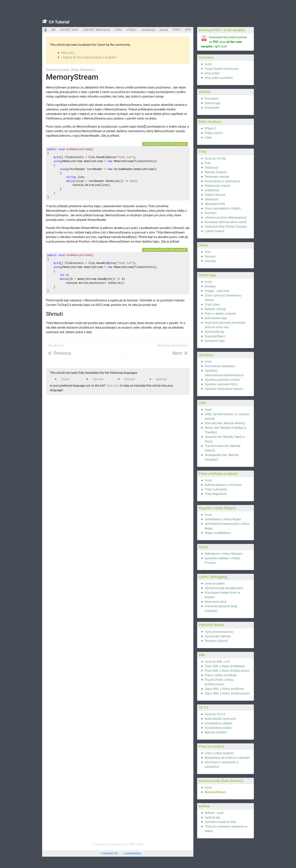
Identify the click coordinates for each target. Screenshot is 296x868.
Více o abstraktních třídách (223, 208)
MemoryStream (215, 792)
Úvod (208, 64)
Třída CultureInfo (216, 489)
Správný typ (212, 817)
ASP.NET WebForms (97, 30)
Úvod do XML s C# (217, 662)
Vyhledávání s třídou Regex (223, 519)
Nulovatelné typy (216, 318)
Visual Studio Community (222, 69)
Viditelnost (212, 190)
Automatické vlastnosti (220, 719)
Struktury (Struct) (216, 641)
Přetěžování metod (217, 186)
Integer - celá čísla (217, 291)
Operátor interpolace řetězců (224, 389)
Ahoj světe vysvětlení (219, 78)
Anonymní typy (215, 341)
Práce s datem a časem (220, 314)
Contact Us (110, 853)
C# (53, 30)
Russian (130, 379)
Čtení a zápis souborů (219, 753)
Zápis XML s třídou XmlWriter (224, 689)
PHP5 (177, 30)
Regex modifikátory (218, 533)
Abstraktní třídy (215, 204)
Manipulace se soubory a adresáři (227, 758)
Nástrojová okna (216, 602)
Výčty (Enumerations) (219, 632)
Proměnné (212, 99)
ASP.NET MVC (69, 30)
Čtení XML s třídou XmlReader (225, 666)
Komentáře (212, 108)
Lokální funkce (214, 231)
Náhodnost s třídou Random (224, 554)
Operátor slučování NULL (221, 384)
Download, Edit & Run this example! (165, 144)
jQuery (164, 30)
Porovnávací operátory (220, 366)
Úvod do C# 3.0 (215, 714)
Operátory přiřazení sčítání (222, 380)
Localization (133, 853)
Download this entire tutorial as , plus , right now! (224, 42)
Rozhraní (211, 213)
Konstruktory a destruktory (222, 181)
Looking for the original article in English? (89, 57)
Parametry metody (217, 177)
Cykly (208, 138)
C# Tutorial (59, 22)
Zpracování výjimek (218, 636)
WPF (188, 30)
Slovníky (210, 261)
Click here (113, 386)
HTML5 (131, 30)
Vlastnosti (212, 168)
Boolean (210, 286)
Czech (65, 379)
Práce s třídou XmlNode (221, 675)
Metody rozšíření (216, 732)
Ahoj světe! (212, 73)
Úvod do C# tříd (215, 159)
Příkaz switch (214, 133)
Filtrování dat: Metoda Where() (225, 423)
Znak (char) (212, 304)
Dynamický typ (214, 332)
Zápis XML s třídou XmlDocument (227, 693)
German (98, 379)
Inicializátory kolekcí (218, 728)
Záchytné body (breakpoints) (224, 588)
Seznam (210, 256)
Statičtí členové (215, 195)
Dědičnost (212, 199)
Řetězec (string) (215, 309)
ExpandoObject (215, 336)
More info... (69, 53)
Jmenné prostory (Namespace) (226, 218)
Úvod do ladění (215, 584)
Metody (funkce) (216, 172)
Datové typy (213, 103)
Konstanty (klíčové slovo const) (226, 222)
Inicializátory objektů (219, 723)
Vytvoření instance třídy (220, 822)
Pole (208, 163)
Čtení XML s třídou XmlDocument (227, 671)
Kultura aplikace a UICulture (223, 485)
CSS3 (118, 30)
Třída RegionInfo (216, 494)
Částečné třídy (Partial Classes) (226, 227)
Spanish (161, 379)
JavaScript (148, 30)
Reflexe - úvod (214, 813)
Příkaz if (210, 128)
